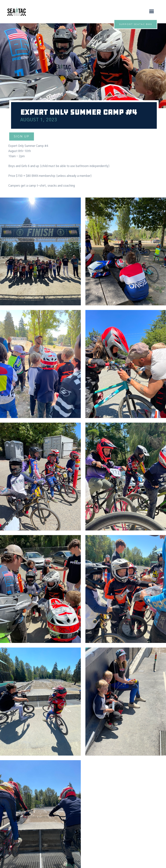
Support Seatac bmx (136, 24)
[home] (17, 12)
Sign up (22, 136)
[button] (152, 12)
